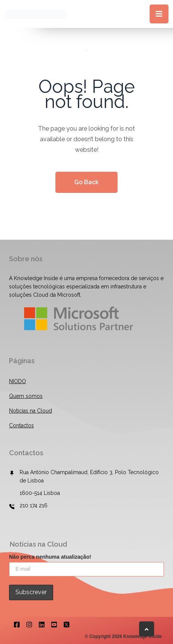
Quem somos (26, 396)
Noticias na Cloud (31, 411)
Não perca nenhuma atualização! (50, 557)
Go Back (86, 182)
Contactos (21, 425)
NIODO (18, 381)
